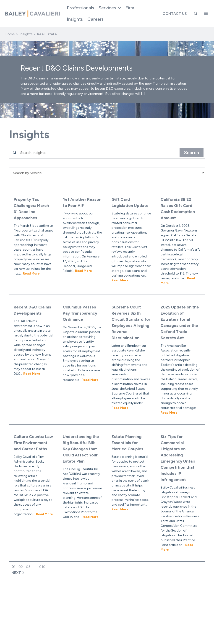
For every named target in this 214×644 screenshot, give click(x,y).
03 (28, 567)
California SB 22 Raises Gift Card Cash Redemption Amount (178, 209)
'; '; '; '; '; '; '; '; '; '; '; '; (107, 173)
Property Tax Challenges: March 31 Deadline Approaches (31, 209)
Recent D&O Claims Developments (32, 310)
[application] (118, 8)
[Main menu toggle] (206, 13)
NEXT (17, 573)
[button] (110, 8)
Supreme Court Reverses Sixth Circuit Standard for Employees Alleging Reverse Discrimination (131, 322)
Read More (31, 274)
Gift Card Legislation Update (130, 202)
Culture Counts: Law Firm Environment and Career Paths (33, 443)
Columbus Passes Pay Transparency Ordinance (80, 313)
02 (21, 567)
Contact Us (175, 14)
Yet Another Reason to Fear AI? (82, 202)
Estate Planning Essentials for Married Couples (127, 443)
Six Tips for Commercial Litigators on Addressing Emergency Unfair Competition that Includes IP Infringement (178, 458)
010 (42, 567)
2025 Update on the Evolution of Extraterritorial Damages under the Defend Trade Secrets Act (180, 322)
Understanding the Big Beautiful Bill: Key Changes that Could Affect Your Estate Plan (81, 449)
